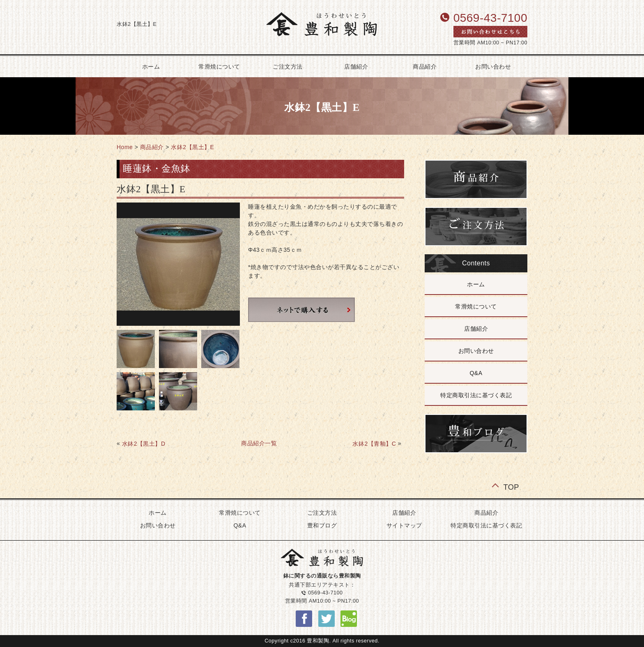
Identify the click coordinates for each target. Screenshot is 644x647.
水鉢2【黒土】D (144, 444)
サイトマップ (404, 525)
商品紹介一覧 (259, 443)
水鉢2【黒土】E (192, 147)
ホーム (151, 67)
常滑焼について (219, 67)
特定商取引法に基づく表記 (476, 395)
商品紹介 (425, 67)
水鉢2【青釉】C (374, 444)
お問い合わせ (493, 67)
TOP (511, 487)
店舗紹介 (356, 67)
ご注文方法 (288, 67)
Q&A (476, 373)
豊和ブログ (322, 525)
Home (125, 147)
